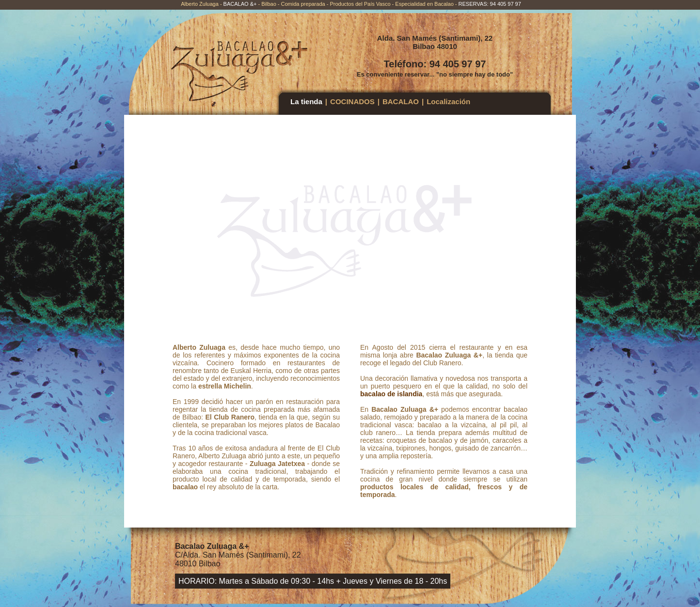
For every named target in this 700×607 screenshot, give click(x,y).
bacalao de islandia (391, 394)
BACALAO (401, 101)
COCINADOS (352, 101)
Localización (448, 101)
